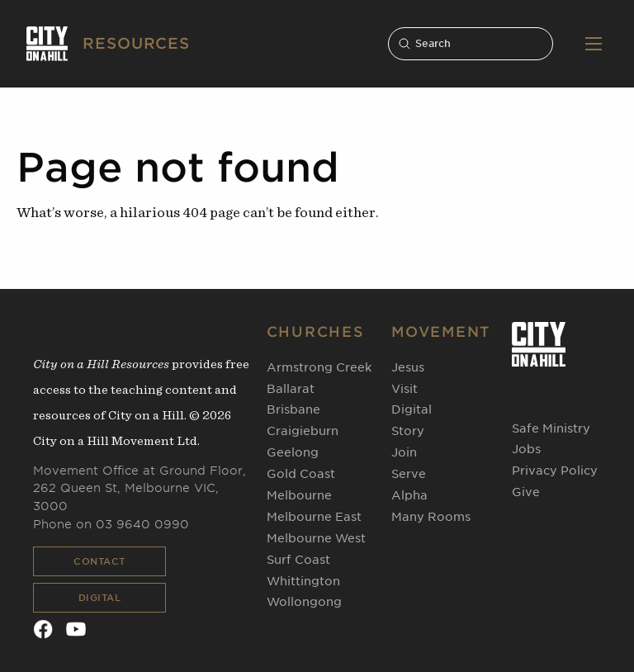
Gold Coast (301, 474)
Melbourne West (316, 538)
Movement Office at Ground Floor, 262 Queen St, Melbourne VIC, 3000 (140, 488)
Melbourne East (314, 517)
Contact (99, 561)
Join (404, 452)
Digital (100, 598)
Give (526, 492)
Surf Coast (298, 560)
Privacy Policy (555, 471)
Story (408, 431)
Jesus (408, 367)
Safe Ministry (551, 428)
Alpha (409, 495)
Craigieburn (303, 431)
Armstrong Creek (319, 367)
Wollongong (304, 602)
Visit (405, 389)
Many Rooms (431, 517)
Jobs (526, 449)
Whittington (303, 581)
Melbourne (299, 495)
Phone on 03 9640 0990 (111, 524)
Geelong (293, 452)
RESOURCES (136, 43)
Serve (409, 474)
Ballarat (291, 389)
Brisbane (293, 409)
